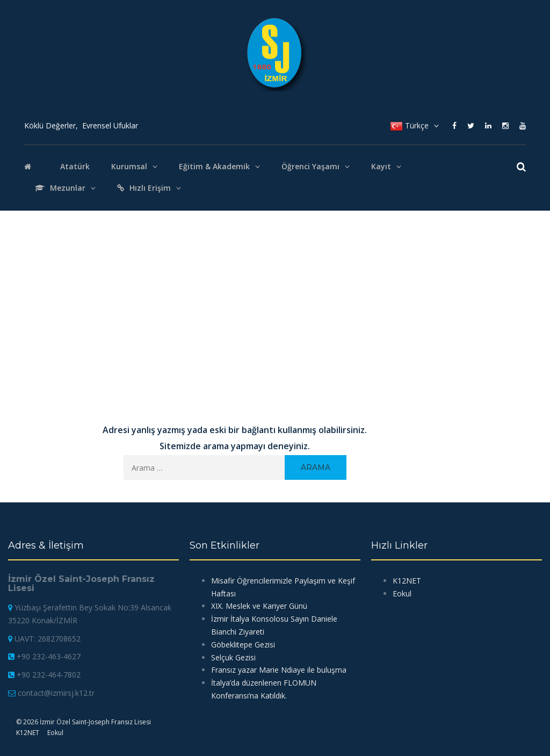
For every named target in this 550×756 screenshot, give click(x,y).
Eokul (55, 733)
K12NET (28, 733)
